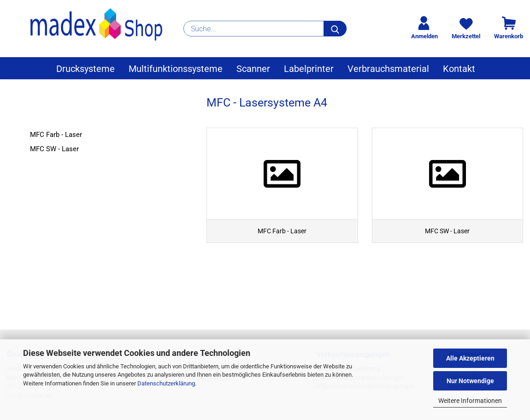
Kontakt (459, 69)
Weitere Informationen (470, 401)
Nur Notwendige (470, 381)
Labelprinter (309, 69)
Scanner (253, 69)
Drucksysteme (85, 69)
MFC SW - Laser (54, 149)
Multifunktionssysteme (176, 69)
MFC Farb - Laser (56, 135)
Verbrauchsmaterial (388, 69)
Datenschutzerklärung (166, 383)
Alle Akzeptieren (470, 358)
